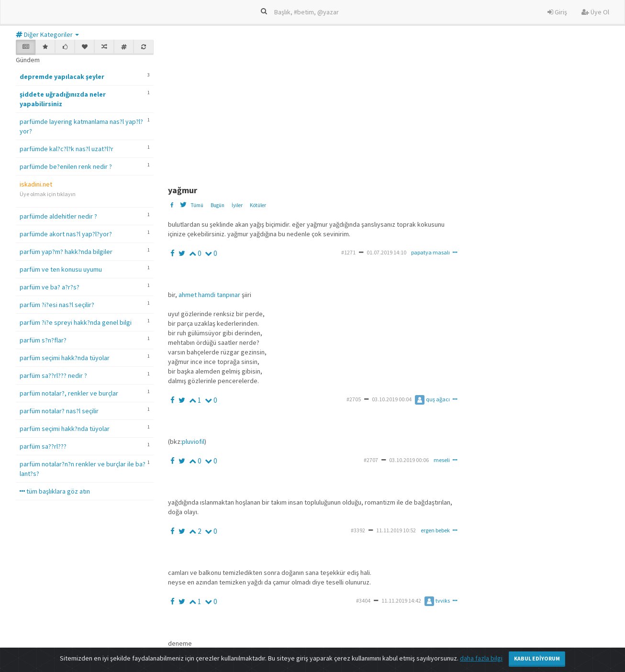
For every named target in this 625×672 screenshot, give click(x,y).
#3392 (358, 530)
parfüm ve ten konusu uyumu (61, 269)
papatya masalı (430, 252)
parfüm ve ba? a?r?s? (50, 287)
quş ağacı (432, 399)
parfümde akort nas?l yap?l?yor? (66, 234)
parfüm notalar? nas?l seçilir (59, 411)
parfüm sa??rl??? (43, 446)
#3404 (363, 600)
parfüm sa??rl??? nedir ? (53, 375)
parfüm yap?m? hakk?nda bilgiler (66, 252)
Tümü (197, 205)
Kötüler (258, 205)
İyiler (237, 205)
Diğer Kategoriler (47, 34)
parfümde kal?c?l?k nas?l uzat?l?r (67, 149)
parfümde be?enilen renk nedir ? (66, 166)
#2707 (371, 460)
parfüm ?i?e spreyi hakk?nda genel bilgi (76, 322)
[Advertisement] (396, 107)
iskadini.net (36, 184)
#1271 (348, 252)
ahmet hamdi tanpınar (209, 295)
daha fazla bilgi (481, 658)
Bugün (218, 205)
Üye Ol (595, 12)
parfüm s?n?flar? (43, 340)
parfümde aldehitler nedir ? (58, 216)
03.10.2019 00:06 (409, 460)
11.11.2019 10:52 (396, 530)
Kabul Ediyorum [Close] (537, 658)
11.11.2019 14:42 (401, 600)
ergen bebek (435, 530)
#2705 (354, 399)
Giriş (557, 12)
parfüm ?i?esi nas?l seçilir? (57, 305)
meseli (442, 460)
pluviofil (193, 441)
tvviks (437, 600)
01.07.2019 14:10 (386, 252)
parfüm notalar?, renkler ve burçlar (69, 393)
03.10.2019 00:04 (392, 399)
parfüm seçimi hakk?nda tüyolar (65, 358)
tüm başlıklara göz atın (55, 491)
